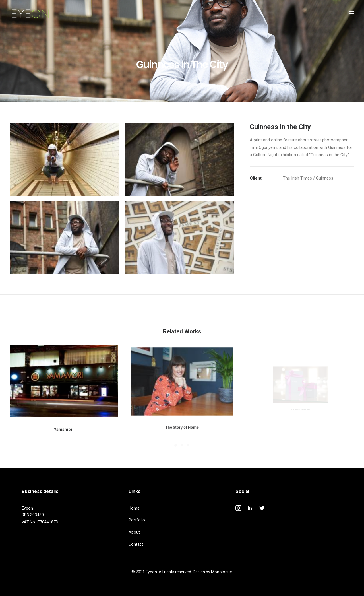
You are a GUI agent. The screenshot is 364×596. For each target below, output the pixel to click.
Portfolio (137, 520)
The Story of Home (182, 412)
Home (134, 508)
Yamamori (64, 424)
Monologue (222, 572)
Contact (136, 544)
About (134, 532)
